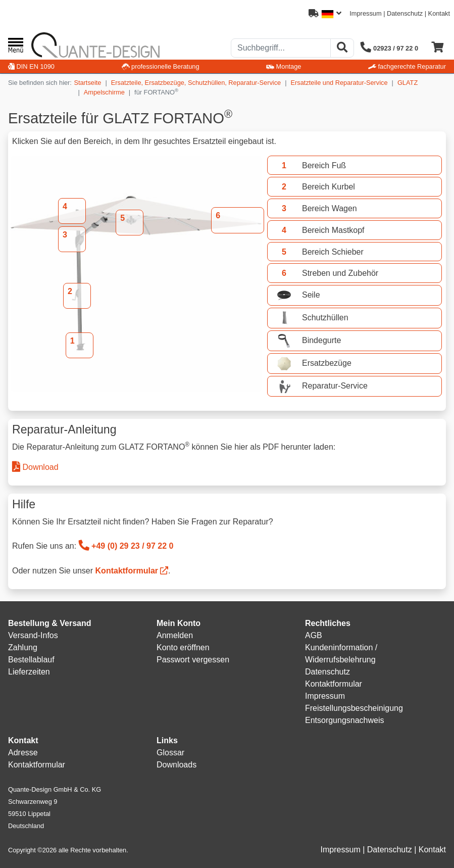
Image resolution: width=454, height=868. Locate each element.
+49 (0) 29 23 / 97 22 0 (126, 546)
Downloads (176, 765)
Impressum (365, 13)
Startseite (87, 83)
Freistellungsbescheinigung (354, 708)
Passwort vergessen (193, 660)
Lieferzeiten (29, 672)
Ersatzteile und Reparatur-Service (339, 83)
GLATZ (408, 83)
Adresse (23, 753)
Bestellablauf (31, 660)
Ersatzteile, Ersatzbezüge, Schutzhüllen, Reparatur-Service (196, 83)
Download (35, 467)
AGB (314, 635)
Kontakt (439, 13)
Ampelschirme (104, 92)
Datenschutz (405, 13)
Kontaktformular (127, 571)
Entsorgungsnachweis (345, 720)
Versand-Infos (33, 635)
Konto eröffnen (183, 647)
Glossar (170, 753)
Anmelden (175, 635)
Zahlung (23, 647)
